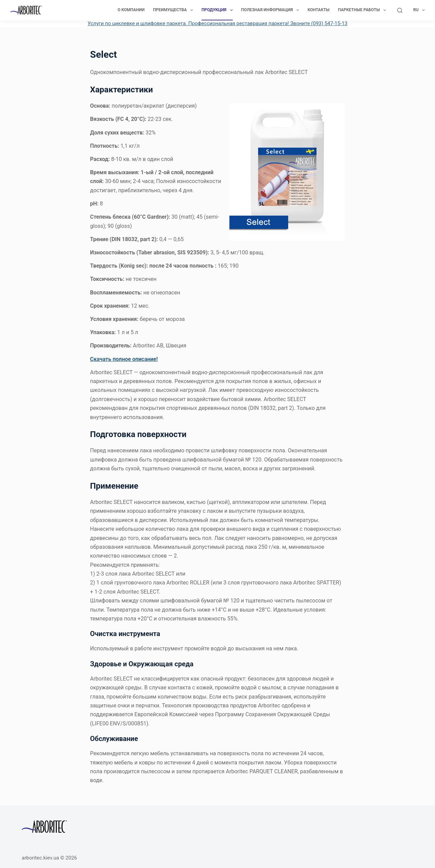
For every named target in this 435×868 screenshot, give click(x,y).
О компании (131, 10)
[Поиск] (400, 10)
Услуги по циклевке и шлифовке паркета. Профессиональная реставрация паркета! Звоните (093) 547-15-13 (218, 23)
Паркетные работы (363, 10)
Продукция (219, 10)
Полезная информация (272, 10)
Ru (419, 10)
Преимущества (174, 10)
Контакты (319, 10)
